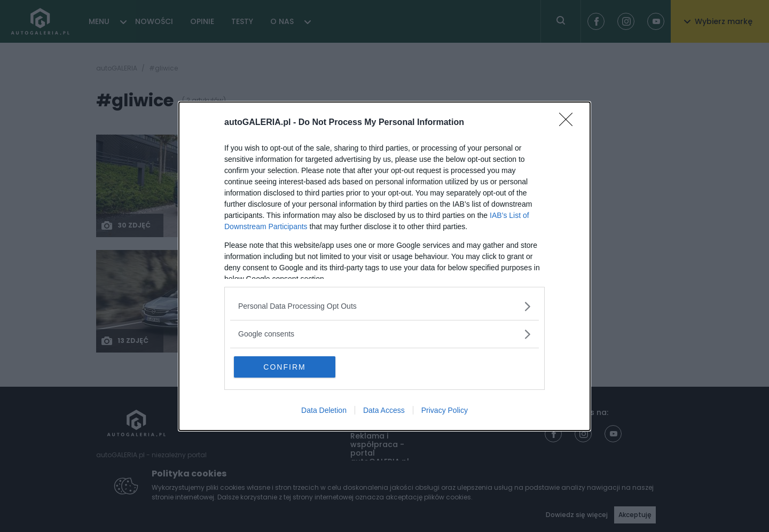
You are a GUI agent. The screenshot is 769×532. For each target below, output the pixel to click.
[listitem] (384, 306)
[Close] (569, 123)
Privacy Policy (445, 410)
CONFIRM (284, 367)
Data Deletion (324, 410)
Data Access (384, 410)
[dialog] (384, 266)
